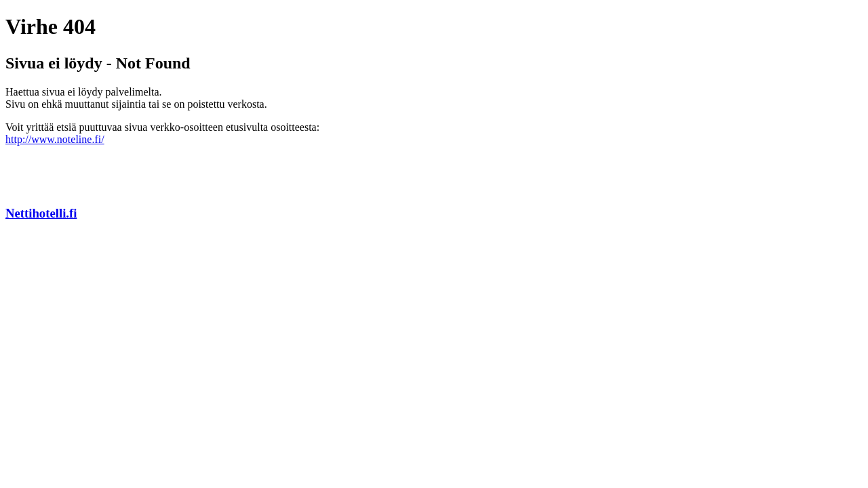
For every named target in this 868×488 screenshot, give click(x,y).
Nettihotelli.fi (41, 213)
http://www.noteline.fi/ (55, 139)
